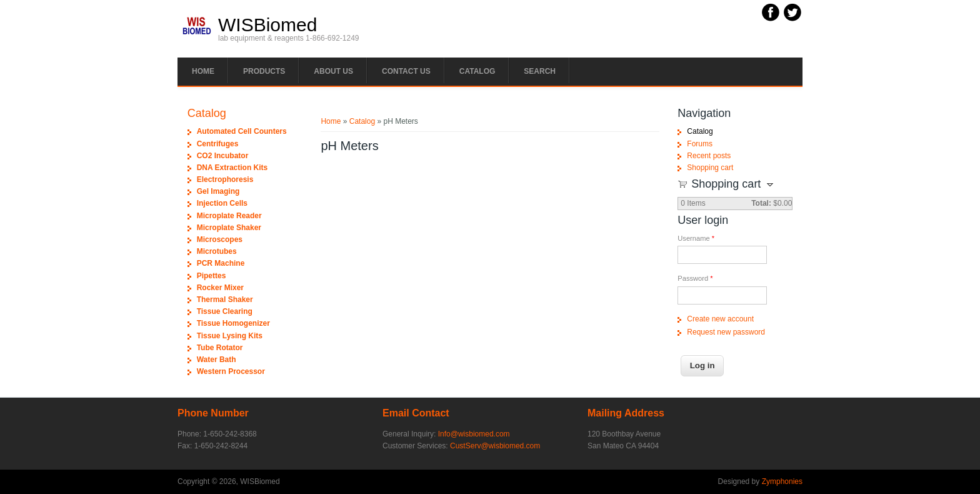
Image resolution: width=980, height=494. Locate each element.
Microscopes (220, 239)
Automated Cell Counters (242, 131)
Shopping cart (710, 168)
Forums (700, 144)
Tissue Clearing (225, 311)
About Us (333, 71)
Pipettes (212, 276)
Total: (761, 203)
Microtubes (217, 251)
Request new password (726, 332)
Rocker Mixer (220, 288)
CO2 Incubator (223, 156)
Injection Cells (222, 203)
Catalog (477, 71)
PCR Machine (221, 263)
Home (203, 71)
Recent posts (709, 156)
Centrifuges (218, 144)
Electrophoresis (225, 179)
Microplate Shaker (229, 228)
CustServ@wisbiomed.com (495, 446)
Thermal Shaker (225, 300)
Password (695, 278)
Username (696, 238)
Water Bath (217, 360)
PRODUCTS (264, 71)
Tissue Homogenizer (233, 323)
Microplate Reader (229, 216)
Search (540, 71)
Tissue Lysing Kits (230, 336)
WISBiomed (267, 25)
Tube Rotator (220, 348)
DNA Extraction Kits (232, 168)
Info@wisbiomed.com (474, 434)
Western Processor (231, 371)
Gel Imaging (218, 191)
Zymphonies (782, 481)
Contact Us (406, 71)
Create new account (720, 319)
